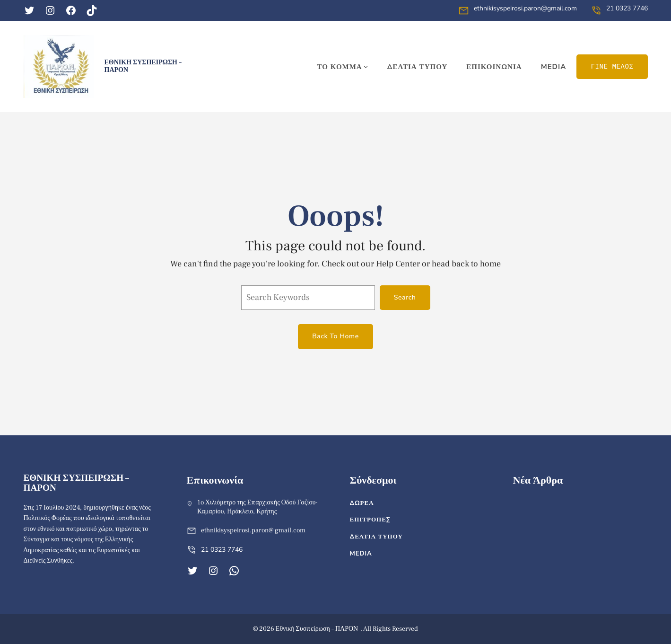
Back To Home (335, 336)
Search (405, 297)
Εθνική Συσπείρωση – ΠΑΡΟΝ (143, 66)
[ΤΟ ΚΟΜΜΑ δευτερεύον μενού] (342, 67)
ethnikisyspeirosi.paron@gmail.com (525, 8)
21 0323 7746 (627, 8)
